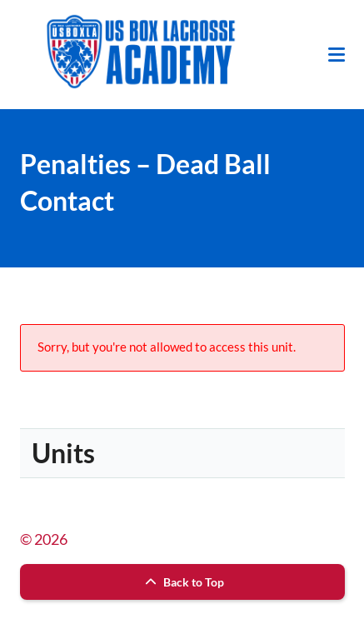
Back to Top (182, 582)
